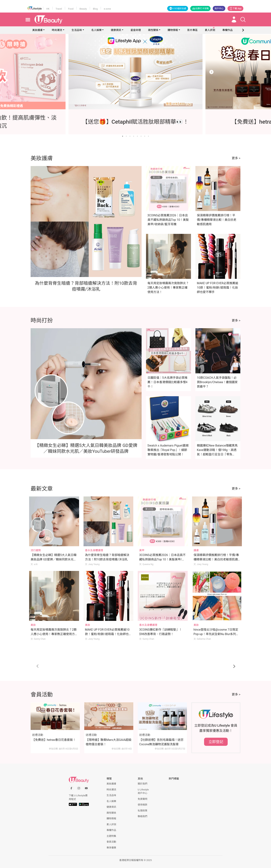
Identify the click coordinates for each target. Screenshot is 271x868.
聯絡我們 (143, 816)
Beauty (83, 9)
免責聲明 (143, 799)
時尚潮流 (57, 30)
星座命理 (136, 30)
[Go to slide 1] (123, 136)
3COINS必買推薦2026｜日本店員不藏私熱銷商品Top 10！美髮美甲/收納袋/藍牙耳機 (168, 220)
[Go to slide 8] (148, 136)
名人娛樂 (96, 30)
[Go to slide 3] (130, 136)
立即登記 (216, 742)
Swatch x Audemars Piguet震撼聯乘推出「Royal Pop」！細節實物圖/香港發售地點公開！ (168, 450)
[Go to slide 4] (134, 136)
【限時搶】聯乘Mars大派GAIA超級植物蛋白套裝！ (109, 742)
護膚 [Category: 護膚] (196, 550)
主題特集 (111, 836)
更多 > (236, 158)
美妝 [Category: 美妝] (33, 625)
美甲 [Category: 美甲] (142, 550)
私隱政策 (143, 811)
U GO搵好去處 (178, 8)
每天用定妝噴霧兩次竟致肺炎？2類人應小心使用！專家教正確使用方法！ (168, 288)
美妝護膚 (37, 30)
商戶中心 (219, 8)
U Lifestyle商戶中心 (143, 791)
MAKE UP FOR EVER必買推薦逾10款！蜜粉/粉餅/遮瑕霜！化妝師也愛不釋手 (218, 288)
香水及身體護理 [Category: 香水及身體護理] (94, 550)
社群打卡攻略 (200, 8)
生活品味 (77, 30)
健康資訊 (116, 30)
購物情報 (173, 30)
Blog (95, 9)
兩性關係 (153, 30)
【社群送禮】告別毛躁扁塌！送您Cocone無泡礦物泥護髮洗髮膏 (161, 742)
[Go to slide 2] (126, 136)
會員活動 (111, 842)
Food (71, 9)
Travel (59, 9)
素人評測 (111, 824)
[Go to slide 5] (137, 136)
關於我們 (143, 784)
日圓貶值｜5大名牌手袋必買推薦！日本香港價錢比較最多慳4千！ (167, 382)
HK (48, 9)
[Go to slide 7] (145, 136)
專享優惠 (111, 848)
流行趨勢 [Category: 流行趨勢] (36, 550)
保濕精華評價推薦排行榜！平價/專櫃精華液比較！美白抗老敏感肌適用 (217, 220)
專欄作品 (111, 830)
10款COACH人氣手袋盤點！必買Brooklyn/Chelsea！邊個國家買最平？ (217, 382)
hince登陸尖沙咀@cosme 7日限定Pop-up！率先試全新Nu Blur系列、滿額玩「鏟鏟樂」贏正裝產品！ (216, 634)
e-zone (107, 9)
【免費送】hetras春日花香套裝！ (54, 740)
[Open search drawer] (243, 20)
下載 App (235, 8)
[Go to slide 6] (141, 136)
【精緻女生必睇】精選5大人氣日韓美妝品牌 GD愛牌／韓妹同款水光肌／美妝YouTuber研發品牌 (54, 559)
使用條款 (143, 805)
